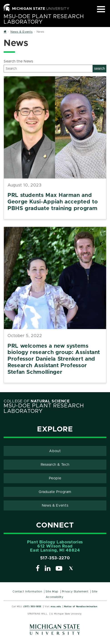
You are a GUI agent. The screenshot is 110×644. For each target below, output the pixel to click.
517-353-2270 (55, 558)
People (55, 478)
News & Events (55, 505)
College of (37, 401)
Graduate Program (55, 492)
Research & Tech (55, 465)
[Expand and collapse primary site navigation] (101, 9)
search (100, 68)
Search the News (18, 61)
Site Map (52, 592)
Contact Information (27, 592)
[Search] (48, 69)
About (55, 451)
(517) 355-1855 (32, 607)
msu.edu (56, 607)
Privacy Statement (75, 592)
